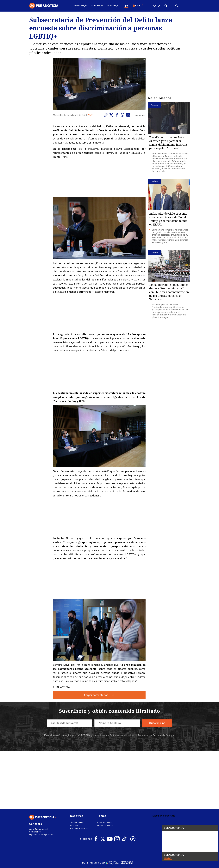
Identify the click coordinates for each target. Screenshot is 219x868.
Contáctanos (34, 775)
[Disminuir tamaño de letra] (160, 6)
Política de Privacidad (79, 772)
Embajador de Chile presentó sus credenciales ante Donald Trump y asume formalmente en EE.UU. (168, 220)
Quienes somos (77, 766)
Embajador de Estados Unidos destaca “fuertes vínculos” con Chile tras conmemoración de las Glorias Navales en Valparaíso (169, 293)
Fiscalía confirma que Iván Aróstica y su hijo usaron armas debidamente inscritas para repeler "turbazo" (168, 144)
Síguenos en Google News (41, 778)
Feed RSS (74, 769)
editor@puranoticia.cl (38, 772)
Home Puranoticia (105, 766)
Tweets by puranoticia (163, 759)
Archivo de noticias (105, 769)
